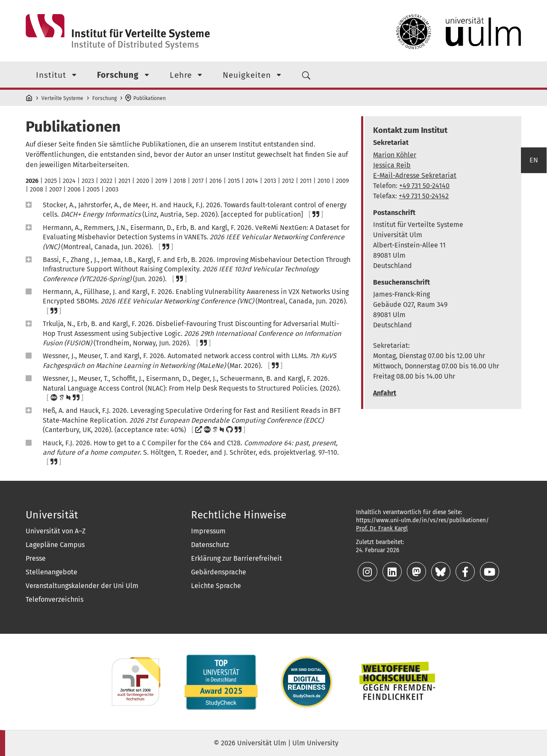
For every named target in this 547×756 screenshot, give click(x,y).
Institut (51, 75)
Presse (36, 558)
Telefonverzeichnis (54, 599)
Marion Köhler (395, 155)
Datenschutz (210, 545)
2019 (161, 181)
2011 (306, 181)
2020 (143, 181)
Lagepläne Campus (55, 545)
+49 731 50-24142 (424, 196)
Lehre (181, 75)
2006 (74, 190)
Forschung (118, 75)
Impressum (208, 531)
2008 (37, 190)
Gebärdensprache (219, 572)
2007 (55, 190)
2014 (252, 181)
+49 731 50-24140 (424, 186)
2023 (88, 181)
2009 (343, 181)
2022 (106, 181)
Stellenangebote (51, 572)
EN (534, 240)
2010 (324, 181)
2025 (51, 181)
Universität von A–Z (56, 531)
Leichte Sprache (216, 586)
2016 (216, 181)
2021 (124, 181)
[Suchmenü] (306, 75)
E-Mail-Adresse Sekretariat (415, 175)
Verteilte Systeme (62, 98)
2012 (288, 181)
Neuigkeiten (247, 75)
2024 (69, 181)
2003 (112, 190)
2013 (270, 181)
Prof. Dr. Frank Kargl (382, 528)
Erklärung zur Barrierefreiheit (237, 558)
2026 (32, 181)
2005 (93, 190)
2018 (180, 181)
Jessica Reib (392, 165)
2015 (234, 181)
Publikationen (150, 98)
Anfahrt (385, 393)
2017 (198, 181)
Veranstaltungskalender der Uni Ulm (82, 586)
